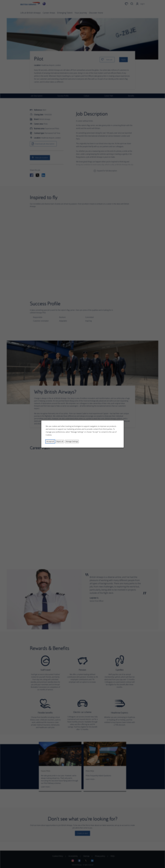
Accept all (50, 441)
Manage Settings (72, 441)
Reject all (60, 441)
